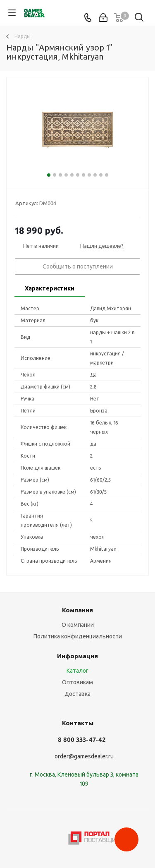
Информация (77, 656)
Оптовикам (77, 682)
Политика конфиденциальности (78, 636)
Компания (77, 610)
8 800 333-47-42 (82, 740)
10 (101, 175)
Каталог (77, 671)
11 (107, 175)
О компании (78, 625)
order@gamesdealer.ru (84, 756)
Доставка (77, 694)
